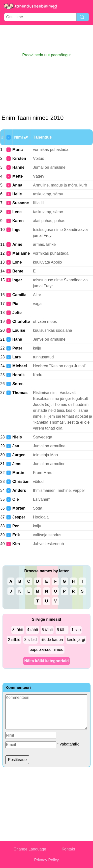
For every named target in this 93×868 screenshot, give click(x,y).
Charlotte (21, 321)
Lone (17, 262)
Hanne (18, 167)
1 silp (76, 630)
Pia (15, 304)
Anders (19, 490)
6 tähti (62, 630)
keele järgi (76, 640)
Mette (18, 176)
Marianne (21, 253)
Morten (19, 508)
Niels (17, 437)
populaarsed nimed (46, 650)
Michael (20, 366)
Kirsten (19, 158)
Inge (16, 230)
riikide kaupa (52, 640)
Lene (17, 212)
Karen (18, 221)
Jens (17, 464)
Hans (17, 339)
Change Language (30, 849)
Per (16, 526)
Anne (17, 244)
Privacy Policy (47, 860)
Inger (17, 280)
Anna (17, 185)
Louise (19, 330)
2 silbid (14, 640)
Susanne (21, 203)
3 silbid (31, 640)
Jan (16, 446)
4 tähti (32, 630)
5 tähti (47, 630)
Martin (18, 473)
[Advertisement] (47, 39)
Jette (17, 313)
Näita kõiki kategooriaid (47, 661)
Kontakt (68, 849)
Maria (18, 150)
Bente (18, 271)
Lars (17, 357)
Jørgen (19, 455)
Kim (16, 544)
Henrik (19, 375)
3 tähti (18, 630)
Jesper (19, 517)
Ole (16, 499)
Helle (17, 194)
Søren (18, 384)
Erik (16, 535)
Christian (21, 482)
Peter (17, 348)
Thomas (20, 393)
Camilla (19, 295)
